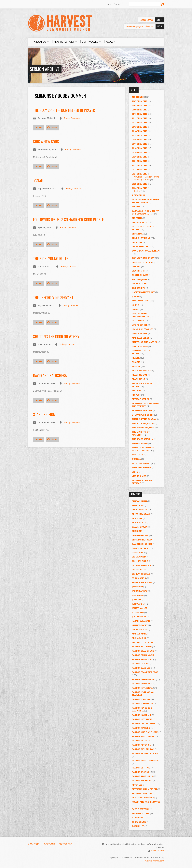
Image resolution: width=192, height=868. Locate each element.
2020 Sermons (139, 157)
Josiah (38, 181)
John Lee (137, 600)
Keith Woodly (140, 625)
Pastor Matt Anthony (145, 732)
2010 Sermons (139, 114)
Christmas (138, 234)
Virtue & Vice (139, 476)
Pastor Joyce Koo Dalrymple (142, 709)
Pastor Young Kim (142, 781)
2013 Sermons (139, 127)
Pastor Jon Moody (143, 704)
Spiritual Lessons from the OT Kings (145, 405)
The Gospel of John (143, 428)
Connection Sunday (143, 258)
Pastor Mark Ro (141, 728)
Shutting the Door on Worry (56, 336)
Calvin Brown (140, 527)
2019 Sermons (139, 152)
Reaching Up (139, 379)
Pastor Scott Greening (145, 761)
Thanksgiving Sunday (144, 419)
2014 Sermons (139, 131)
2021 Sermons (139, 161)
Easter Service (140, 275)
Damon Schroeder (142, 544)
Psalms (136, 362)
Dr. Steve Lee (139, 570)
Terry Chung (139, 822)
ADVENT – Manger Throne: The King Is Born (147, 178)
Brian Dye (137, 518)
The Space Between (143, 439)
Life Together (140, 325)
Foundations (139, 284)
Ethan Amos (139, 578)
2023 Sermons (139, 170)
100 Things (138, 97)
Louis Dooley (139, 629)
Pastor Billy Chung (143, 651)
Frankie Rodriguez (142, 582)
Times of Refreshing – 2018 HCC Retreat (144, 449)
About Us (34, 844)
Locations (49, 844)
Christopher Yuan (142, 540)
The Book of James (142, 423)
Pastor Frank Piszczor (145, 672)
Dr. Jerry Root (140, 561)
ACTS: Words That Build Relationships (145, 201)
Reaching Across (141, 371)
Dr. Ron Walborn (142, 565)
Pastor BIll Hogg (142, 646)
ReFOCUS (137, 391)
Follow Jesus (139, 279)
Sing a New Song (46, 142)
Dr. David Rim (139, 557)
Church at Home (141, 238)
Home (108, 4)
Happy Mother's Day (143, 292)
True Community (141, 463)
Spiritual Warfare (142, 411)
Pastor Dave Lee (141, 668)
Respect (136, 395)
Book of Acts (140, 222)
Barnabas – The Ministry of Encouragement (146, 212)
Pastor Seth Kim (141, 768)
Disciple (136, 266)
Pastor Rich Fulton (143, 749)
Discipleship (139, 271)
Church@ (137, 242)
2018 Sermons (139, 148)
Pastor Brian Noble (143, 655)
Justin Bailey (139, 617)
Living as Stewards (143, 329)
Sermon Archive (45, 69)
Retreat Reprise (141, 399)
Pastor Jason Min (142, 684)
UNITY (135, 472)
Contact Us (119, 4)
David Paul (138, 552)
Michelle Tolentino (143, 642)
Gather (137, 191)
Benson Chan (139, 501)
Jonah (135, 296)
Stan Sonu (138, 818)
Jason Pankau (140, 591)
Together (137, 455)
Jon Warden (139, 604)
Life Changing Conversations (141, 315)
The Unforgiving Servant (53, 297)
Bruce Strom (139, 523)
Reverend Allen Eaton (144, 789)
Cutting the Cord (142, 262)
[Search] (144, 4)
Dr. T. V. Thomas (141, 574)
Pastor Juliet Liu (141, 715)
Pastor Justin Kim (142, 719)
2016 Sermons (139, 140)
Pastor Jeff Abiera (142, 688)
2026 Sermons (139, 188)
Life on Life (138, 321)
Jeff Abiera (138, 595)
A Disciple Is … (140, 195)
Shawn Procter (141, 813)
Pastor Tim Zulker (142, 776)
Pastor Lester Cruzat (144, 723)
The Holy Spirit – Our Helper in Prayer (64, 110)
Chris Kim (137, 531)
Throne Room (140, 443)
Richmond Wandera (143, 798)
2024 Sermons (139, 174)
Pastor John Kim (141, 699)
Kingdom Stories (141, 301)
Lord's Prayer (140, 334)
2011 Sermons (139, 118)
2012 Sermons (139, 122)
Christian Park (140, 535)
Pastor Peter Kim (142, 745)
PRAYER (136, 358)
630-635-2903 (158, 851)
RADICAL (136, 366)
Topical (136, 459)
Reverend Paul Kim (142, 793)
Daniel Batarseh (141, 548)
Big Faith (137, 218)
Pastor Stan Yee (141, 772)
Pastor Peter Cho (142, 741)
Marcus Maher (140, 634)
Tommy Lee (138, 826)
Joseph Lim (138, 612)
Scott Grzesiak (141, 809)
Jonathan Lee (140, 608)
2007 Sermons (139, 101)
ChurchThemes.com (155, 861)
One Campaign (140, 346)
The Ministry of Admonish (141, 433)
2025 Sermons (139, 184)
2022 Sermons (139, 165)
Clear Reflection (141, 246)
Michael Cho (139, 638)
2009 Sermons (139, 110)
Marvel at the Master (144, 342)
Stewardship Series (143, 415)
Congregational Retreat (146, 251)
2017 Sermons (139, 144)
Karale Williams (141, 621)
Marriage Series (141, 338)
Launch (136, 305)
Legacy (136, 309)
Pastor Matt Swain (143, 736)
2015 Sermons (139, 135)
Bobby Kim (137, 505)
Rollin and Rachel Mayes (146, 802)
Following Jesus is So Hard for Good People (68, 219)
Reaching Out (140, 375)
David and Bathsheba (50, 375)
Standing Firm (44, 414)
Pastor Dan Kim (141, 664)
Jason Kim (137, 587)
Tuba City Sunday (142, 468)
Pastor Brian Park (142, 659)
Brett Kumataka (141, 514)
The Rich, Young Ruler (51, 258)
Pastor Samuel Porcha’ (145, 754)
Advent (136, 207)
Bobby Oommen (72, 118)
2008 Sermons (139, 105)
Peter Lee (137, 785)
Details (38, 128)
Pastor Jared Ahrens (144, 679)
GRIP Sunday (139, 288)
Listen (52, 128)
